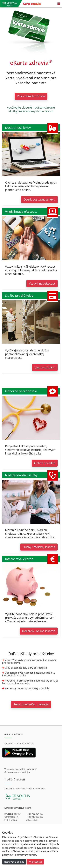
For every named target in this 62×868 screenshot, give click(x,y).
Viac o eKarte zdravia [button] (31, 96)
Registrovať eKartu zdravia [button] (31, 704)
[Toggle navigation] (59, 4)
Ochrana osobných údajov (17, 772)
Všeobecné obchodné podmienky (20, 769)
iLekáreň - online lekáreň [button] (39, 631)
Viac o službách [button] (45, 367)
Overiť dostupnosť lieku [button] (39, 199)
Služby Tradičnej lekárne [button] (39, 547)
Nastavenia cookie (14, 862)
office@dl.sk (32, 820)
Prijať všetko (35, 862)
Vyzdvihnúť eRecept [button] (42, 283)
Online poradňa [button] (45, 463)
